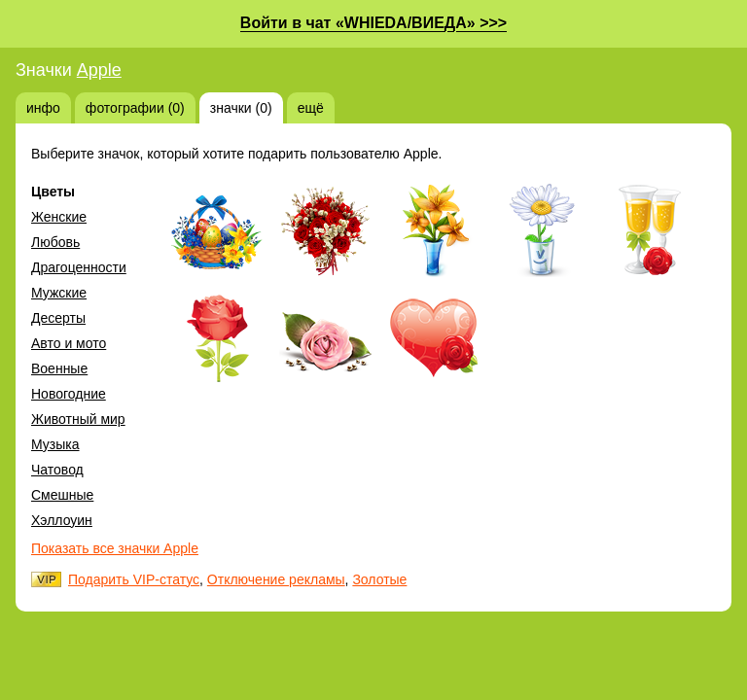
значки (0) (241, 108)
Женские (59, 217)
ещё (311, 108)
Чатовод (57, 470)
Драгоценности (79, 267)
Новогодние (69, 394)
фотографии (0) (135, 108)
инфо (43, 108)
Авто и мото (69, 343)
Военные (59, 368)
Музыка (55, 444)
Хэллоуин (62, 520)
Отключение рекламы (276, 579)
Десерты (58, 318)
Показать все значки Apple (115, 548)
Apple (99, 70)
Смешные (62, 495)
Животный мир (78, 419)
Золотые (379, 579)
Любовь (55, 242)
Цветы (53, 192)
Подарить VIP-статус (134, 579)
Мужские (59, 293)
